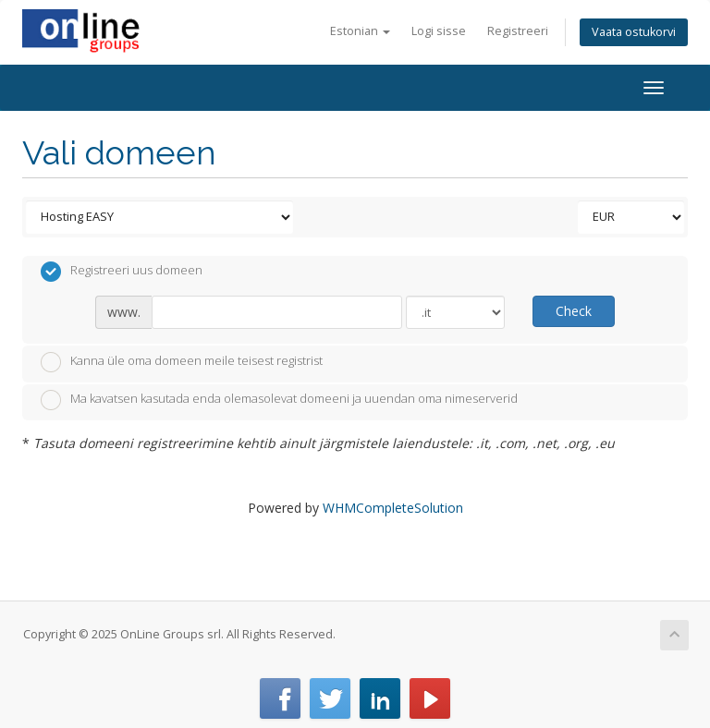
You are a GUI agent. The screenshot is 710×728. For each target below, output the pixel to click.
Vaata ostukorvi (634, 32)
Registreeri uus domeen (122, 272)
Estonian (360, 31)
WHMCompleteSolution (393, 508)
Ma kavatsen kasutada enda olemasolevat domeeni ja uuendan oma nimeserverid (279, 400)
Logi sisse (439, 31)
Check (574, 311)
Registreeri (518, 31)
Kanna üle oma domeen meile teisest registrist (182, 362)
